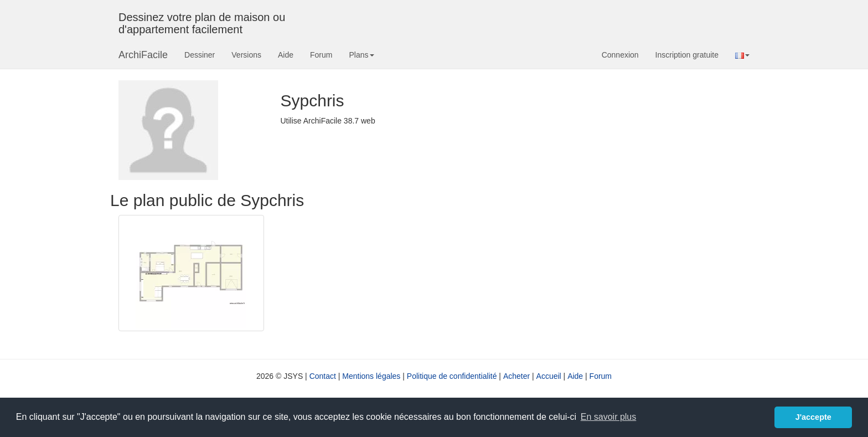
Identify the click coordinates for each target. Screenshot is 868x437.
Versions (246, 55)
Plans (361, 55)
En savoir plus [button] (609, 417)
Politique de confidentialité (452, 376)
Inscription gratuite (687, 55)
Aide (286, 55)
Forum (321, 55)
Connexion (620, 55)
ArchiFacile (143, 55)
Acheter (516, 376)
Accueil (549, 376)
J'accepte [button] (813, 417)
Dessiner (200, 55)
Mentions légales (371, 376)
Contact (323, 376)
